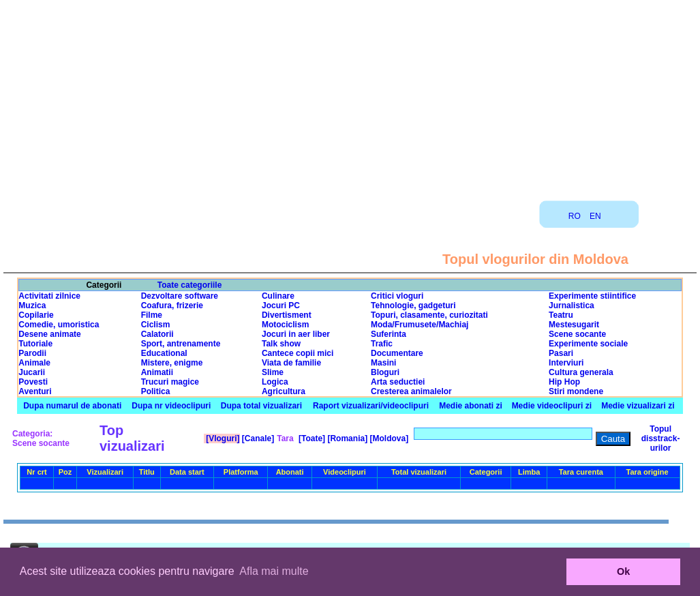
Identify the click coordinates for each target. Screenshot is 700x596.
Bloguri (385, 372)
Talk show (281, 344)
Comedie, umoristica (59, 325)
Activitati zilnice (49, 296)
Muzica (32, 306)
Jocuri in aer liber (296, 334)
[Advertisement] (350, 95)
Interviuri (566, 363)
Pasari (561, 353)
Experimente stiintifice (592, 296)
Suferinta (389, 334)
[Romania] (346, 438)
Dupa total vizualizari (261, 406)
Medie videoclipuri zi (552, 406)
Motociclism (285, 325)
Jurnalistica (572, 306)
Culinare (278, 296)
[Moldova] (388, 438)
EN (595, 216)
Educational (164, 353)
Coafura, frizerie (172, 306)
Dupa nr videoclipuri (171, 406)
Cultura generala (581, 372)
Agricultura (284, 391)
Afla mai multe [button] (274, 571)
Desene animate (49, 334)
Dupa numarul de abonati (72, 406)
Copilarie (36, 315)
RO (575, 216)
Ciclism (156, 325)
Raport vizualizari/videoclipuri (371, 406)
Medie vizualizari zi (638, 406)
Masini (383, 363)
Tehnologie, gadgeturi (413, 306)
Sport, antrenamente (181, 344)
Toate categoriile (189, 285)
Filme (152, 315)
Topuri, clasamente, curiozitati (429, 315)
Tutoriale (35, 344)
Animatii (157, 372)
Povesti (33, 382)
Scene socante (577, 334)
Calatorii (157, 334)
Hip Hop (564, 382)
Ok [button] (623, 571)
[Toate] (311, 438)
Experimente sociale (588, 344)
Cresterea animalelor (411, 391)
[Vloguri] (222, 438)
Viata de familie (291, 363)
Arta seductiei (398, 382)
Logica (275, 382)
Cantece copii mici (298, 353)
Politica (156, 391)
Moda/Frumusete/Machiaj (420, 325)
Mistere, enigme (172, 363)
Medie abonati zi (471, 406)
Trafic (382, 344)
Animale (34, 363)
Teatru (561, 315)
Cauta (613, 439)
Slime (273, 372)
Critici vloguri (397, 296)
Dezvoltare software (180, 296)
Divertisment (287, 315)
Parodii (32, 353)
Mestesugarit (574, 325)
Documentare (397, 353)
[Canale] (257, 438)
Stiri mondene (576, 391)
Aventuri (35, 391)
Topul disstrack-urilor (661, 438)
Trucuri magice (170, 382)
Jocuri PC (281, 306)
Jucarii (32, 372)
